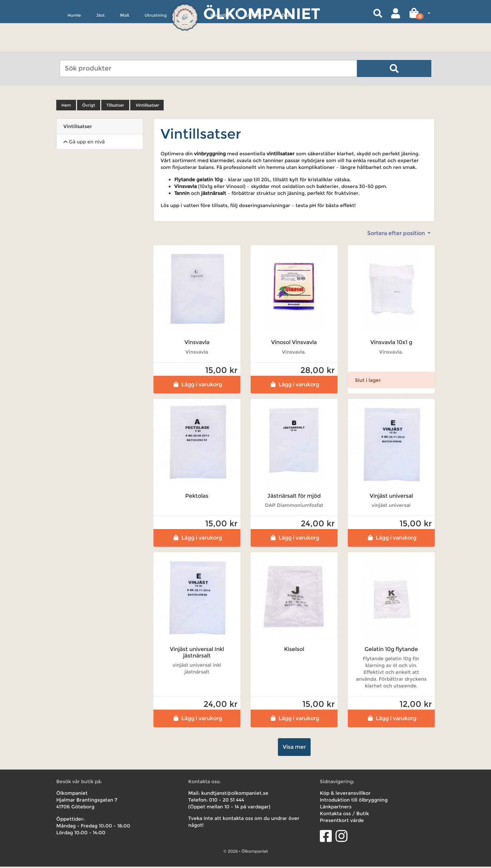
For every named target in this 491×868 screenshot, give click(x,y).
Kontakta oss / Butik (344, 815)
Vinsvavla (197, 344)
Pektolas (197, 497)
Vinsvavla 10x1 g (391, 344)
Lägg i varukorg (197, 385)
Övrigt (189, 46)
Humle (74, 46)
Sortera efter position (397, 235)
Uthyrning (256, 46)
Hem (66, 106)
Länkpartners (336, 808)
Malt (125, 46)
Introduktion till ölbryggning (354, 801)
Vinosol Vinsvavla (294, 344)
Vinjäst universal (391, 497)
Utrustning (156, 46)
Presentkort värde (342, 822)
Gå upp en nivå (84, 143)
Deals (287, 46)
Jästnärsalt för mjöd (294, 497)
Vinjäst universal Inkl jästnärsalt (197, 653)
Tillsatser (115, 106)
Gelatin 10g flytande (391, 650)
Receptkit (220, 46)
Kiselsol (294, 650)
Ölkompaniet (262, 13)
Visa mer (294, 748)
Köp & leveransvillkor (345, 794)
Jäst (100, 46)
